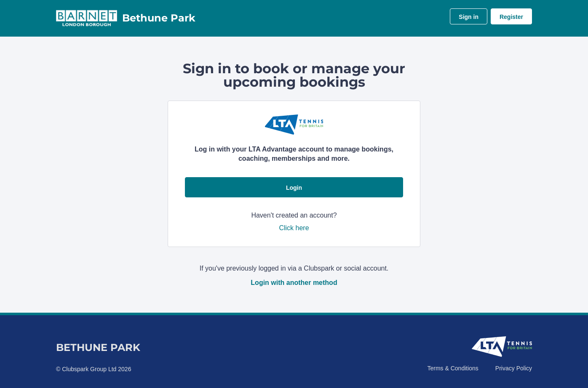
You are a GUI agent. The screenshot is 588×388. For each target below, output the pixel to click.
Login (294, 188)
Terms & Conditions (453, 368)
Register (511, 17)
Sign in (469, 17)
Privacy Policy (514, 368)
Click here (294, 228)
